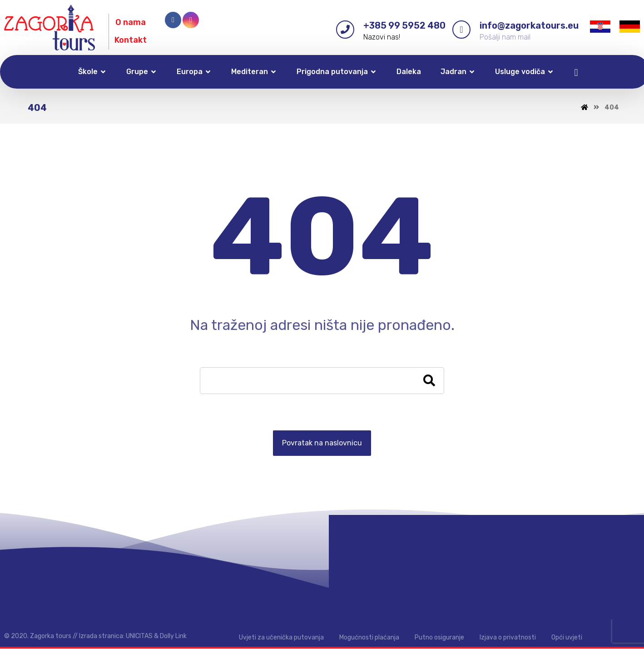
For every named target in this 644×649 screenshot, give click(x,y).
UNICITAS (139, 637)
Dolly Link (173, 637)
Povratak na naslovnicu (322, 443)
